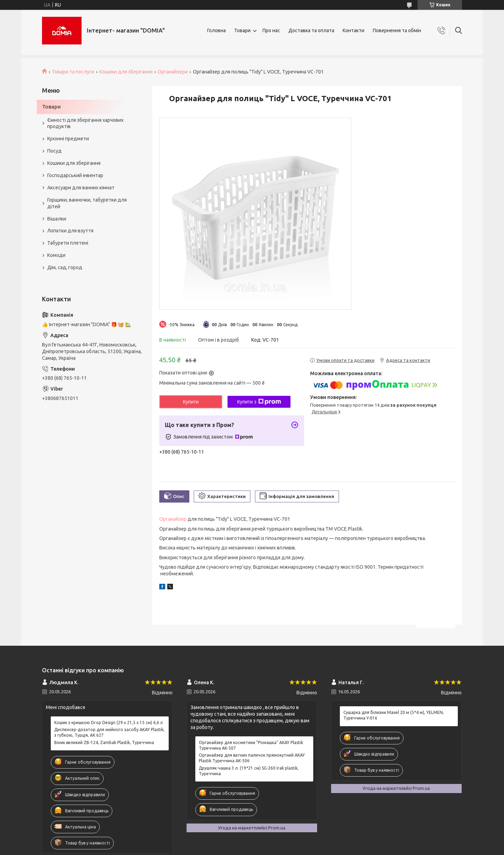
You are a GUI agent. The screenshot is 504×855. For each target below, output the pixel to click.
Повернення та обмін (397, 30)
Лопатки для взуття (70, 231)
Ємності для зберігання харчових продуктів (85, 123)
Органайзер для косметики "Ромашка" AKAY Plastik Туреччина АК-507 (251, 745)
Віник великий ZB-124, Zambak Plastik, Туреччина (104, 742)
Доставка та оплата (311, 30)
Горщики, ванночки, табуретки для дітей (87, 203)
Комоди (56, 255)
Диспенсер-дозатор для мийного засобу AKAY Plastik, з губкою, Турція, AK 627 (109, 732)
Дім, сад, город (65, 267)
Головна (216, 30)
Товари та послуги (73, 72)
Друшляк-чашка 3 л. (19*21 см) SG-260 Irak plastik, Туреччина (249, 771)
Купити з (259, 402)
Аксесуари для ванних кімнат (81, 188)
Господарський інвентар (75, 175)
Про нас (271, 30)
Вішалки (57, 219)
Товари (242, 30)
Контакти (353, 30)
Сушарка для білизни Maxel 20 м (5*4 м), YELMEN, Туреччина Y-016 (394, 715)
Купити (191, 402)
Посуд (54, 151)
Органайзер (173, 519)
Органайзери (173, 72)
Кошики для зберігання (126, 72)
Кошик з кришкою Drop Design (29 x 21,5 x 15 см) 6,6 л (108, 723)
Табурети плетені (68, 243)
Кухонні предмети (68, 139)
